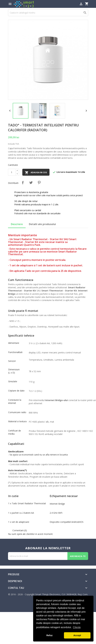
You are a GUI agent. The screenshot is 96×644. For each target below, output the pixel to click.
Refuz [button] (49, 635)
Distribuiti (23, 183)
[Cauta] (48, 13)
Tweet (31, 183)
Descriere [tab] (17, 224)
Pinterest (39, 183)
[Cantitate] (12, 172)
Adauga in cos (36, 173)
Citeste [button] (77, 627)
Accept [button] (77, 635)
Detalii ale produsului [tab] (42, 224)
